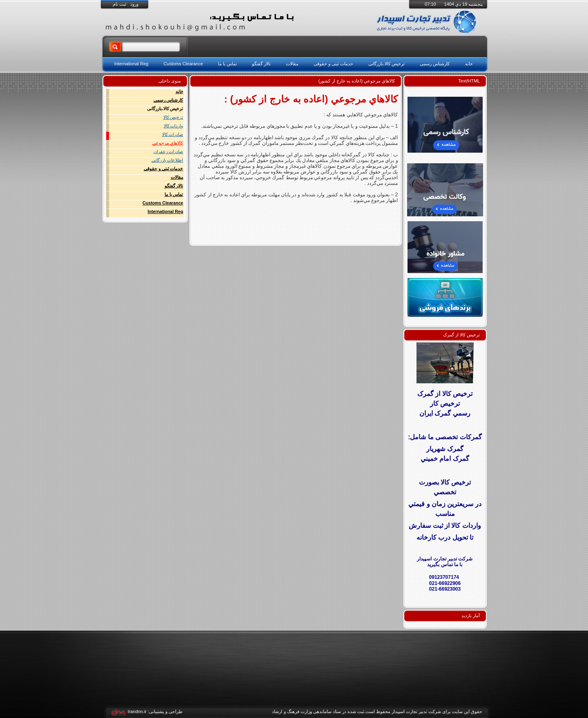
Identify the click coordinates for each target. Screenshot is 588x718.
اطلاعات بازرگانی (167, 160)
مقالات (177, 177)
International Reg (165, 211)
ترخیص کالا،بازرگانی (165, 109)
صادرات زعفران (168, 151)
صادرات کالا (173, 134)
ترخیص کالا (173, 117)
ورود (134, 4)
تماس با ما (174, 194)
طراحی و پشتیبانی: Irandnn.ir (155, 711)
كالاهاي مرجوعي (168, 143)
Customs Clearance (163, 203)
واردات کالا (174, 126)
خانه (179, 91)
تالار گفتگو (174, 186)
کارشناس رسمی (168, 100)
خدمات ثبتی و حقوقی (164, 169)
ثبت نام (119, 4)
